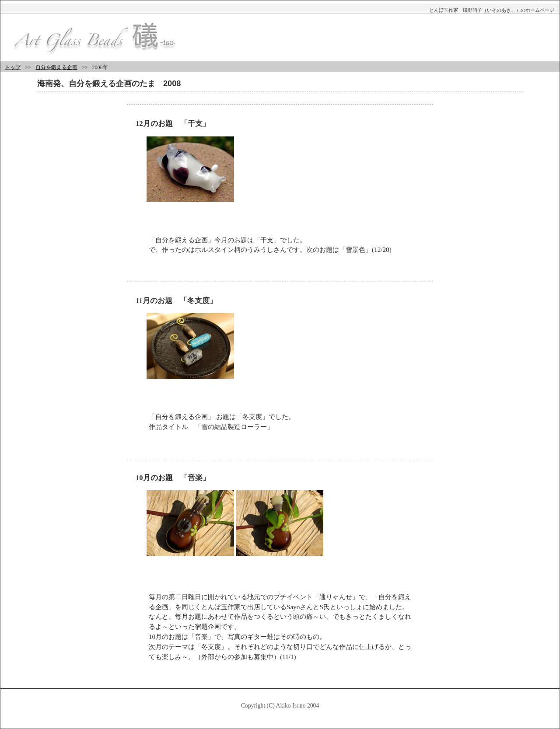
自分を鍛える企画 (56, 67)
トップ (13, 67)
